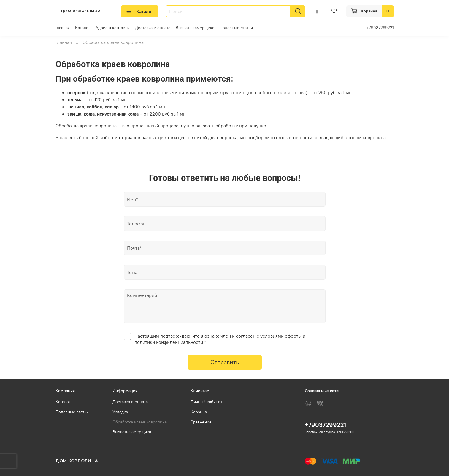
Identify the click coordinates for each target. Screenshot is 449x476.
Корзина (199, 412)
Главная (63, 28)
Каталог (140, 11)
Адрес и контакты (113, 28)
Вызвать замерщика (195, 28)
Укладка (120, 412)
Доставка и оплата (153, 28)
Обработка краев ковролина (140, 422)
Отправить (225, 362)
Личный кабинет (206, 402)
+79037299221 (380, 28)
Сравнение (201, 422)
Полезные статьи (236, 28)
